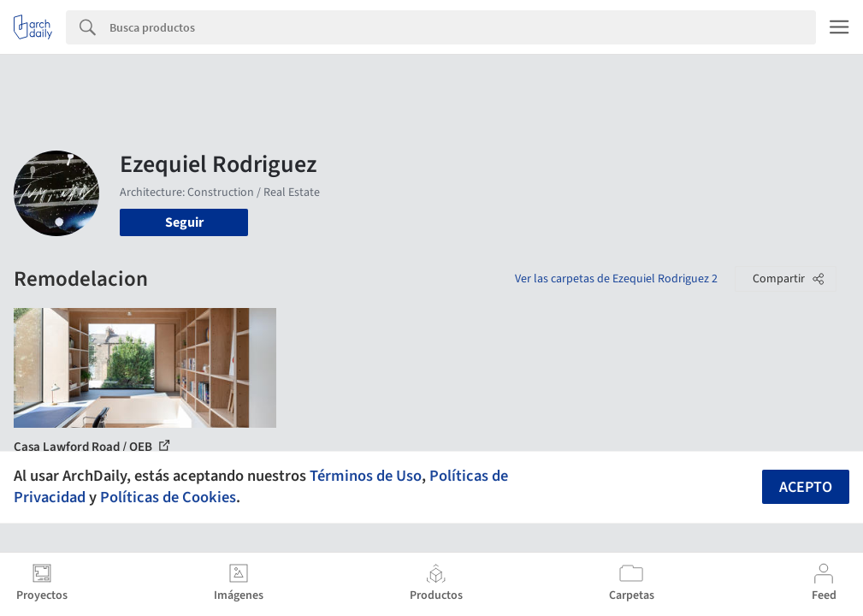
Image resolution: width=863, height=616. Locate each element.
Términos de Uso (366, 476)
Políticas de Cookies (168, 497)
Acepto (806, 487)
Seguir (184, 222)
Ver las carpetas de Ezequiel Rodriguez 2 (616, 279)
